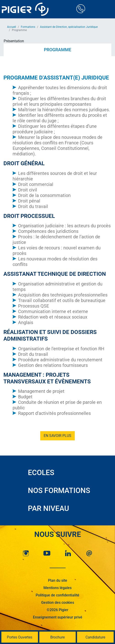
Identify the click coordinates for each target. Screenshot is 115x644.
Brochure (57, 637)
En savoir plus (57, 436)
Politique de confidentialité (57, 595)
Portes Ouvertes (20, 637)
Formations (28, 27)
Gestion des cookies (58, 603)
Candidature (95, 637)
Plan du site (58, 580)
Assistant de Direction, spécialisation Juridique (69, 27)
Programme (58, 50)
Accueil (12, 27)
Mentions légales (57, 588)
